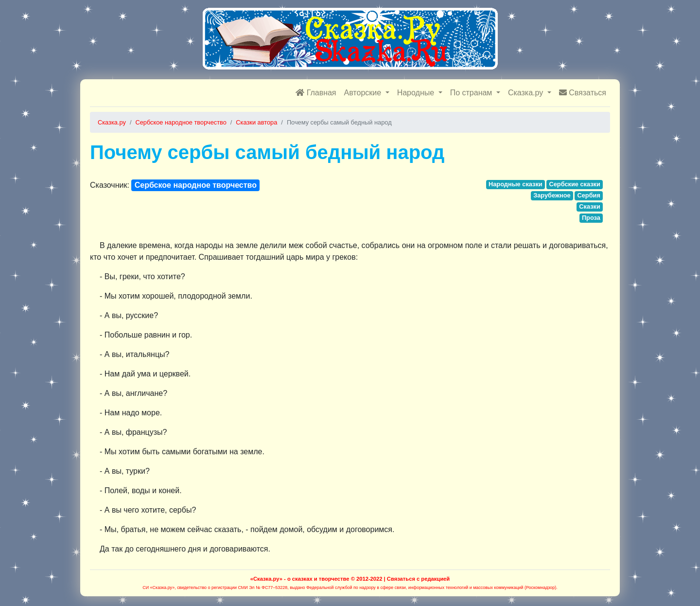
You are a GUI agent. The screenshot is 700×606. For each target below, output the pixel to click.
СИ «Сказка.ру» (158, 588)
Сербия (588, 195)
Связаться (583, 93)
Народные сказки (516, 184)
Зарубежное (552, 195)
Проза (591, 218)
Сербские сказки (574, 184)
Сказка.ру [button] (527, 93)
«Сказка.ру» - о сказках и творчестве (300, 579)
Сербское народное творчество (196, 185)
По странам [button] (472, 93)
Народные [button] (417, 93)
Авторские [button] (364, 93)
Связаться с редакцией (418, 579)
